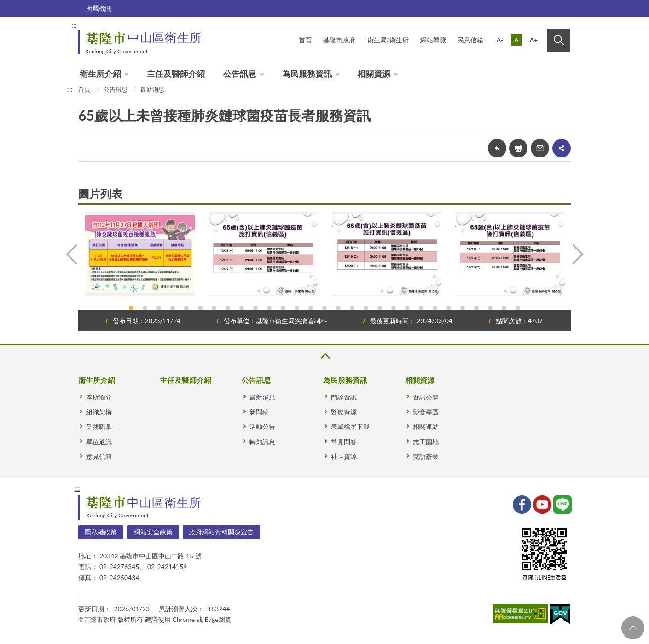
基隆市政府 (339, 40)
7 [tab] (214, 308)
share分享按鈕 (562, 148)
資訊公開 (426, 397)
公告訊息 (240, 74)
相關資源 (374, 74)
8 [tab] (228, 308)
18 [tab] (366, 308)
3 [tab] (159, 308)
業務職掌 (99, 426)
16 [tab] (338, 308)
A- (500, 40)
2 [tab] (145, 308)
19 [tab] (380, 308)
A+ (533, 40)
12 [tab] (283, 308)
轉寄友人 (540, 148)
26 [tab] (476, 308)
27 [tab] (490, 308)
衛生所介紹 (100, 74)
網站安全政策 (153, 532)
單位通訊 (99, 442)
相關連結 (426, 426)
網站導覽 (433, 40)
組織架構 (99, 412)
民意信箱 (470, 40)
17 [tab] (352, 308)
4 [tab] (173, 308)
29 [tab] (518, 308)
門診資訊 (344, 397)
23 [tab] (435, 308)
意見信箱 (99, 456)
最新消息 (152, 89)
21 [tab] (407, 308)
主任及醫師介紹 (176, 74)
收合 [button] (324, 356)
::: (74, 25)
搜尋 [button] (559, 40)
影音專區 (426, 412)
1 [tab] (131, 308)
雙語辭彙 (426, 456)
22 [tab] (421, 308)
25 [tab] (463, 308)
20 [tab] (394, 308)
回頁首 (633, 628)
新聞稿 (259, 412)
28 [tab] (504, 308)
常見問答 (344, 442)
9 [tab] (242, 308)
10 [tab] (255, 308)
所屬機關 (99, 8)
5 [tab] (186, 308)
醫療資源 (344, 412)
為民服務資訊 (307, 74)
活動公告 (262, 426)
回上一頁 (497, 148)
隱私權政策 (101, 532)
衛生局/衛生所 (388, 40)
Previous (72, 254)
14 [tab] (311, 308)
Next (577, 254)
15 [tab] (324, 308)
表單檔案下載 (350, 426)
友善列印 (518, 148)
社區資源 (344, 456)
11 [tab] (269, 308)
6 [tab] (200, 308)
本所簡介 (99, 397)
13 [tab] (297, 308)
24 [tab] (449, 308)
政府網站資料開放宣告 (221, 532)
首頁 (305, 40)
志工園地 (426, 442)
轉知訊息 (262, 442)
